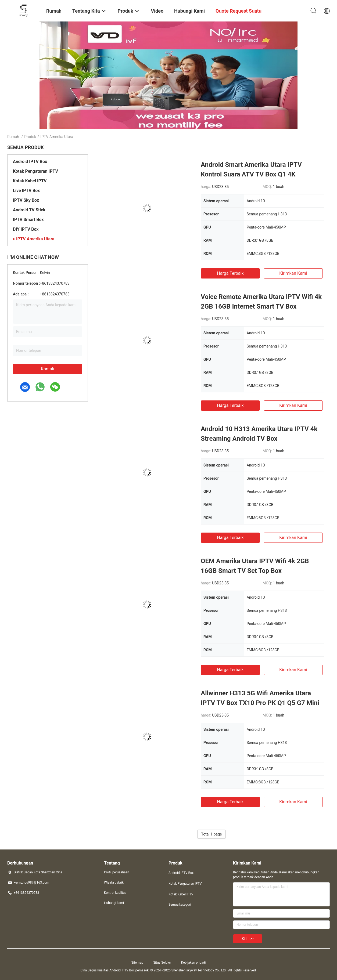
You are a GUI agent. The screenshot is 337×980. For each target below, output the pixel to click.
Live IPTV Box (26, 191)
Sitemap (137, 963)
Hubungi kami (114, 903)
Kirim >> (248, 939)
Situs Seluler (162, 963)
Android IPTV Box (30, 162)
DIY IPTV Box (26, 229)
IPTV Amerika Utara (35, 239)
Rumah (13, 137)
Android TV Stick (29, 210)
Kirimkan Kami (293, 273)
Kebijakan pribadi (193, 963)
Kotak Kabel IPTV (30, 181)
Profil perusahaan (117, 872)
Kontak (48, 369)
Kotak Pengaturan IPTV (35, 171)
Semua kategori (180, 905)
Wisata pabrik (114, 883)
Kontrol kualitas (115, 893)
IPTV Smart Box (28, 220)
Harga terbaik (230, 273)
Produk (30, 137)
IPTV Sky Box (26, 200)
